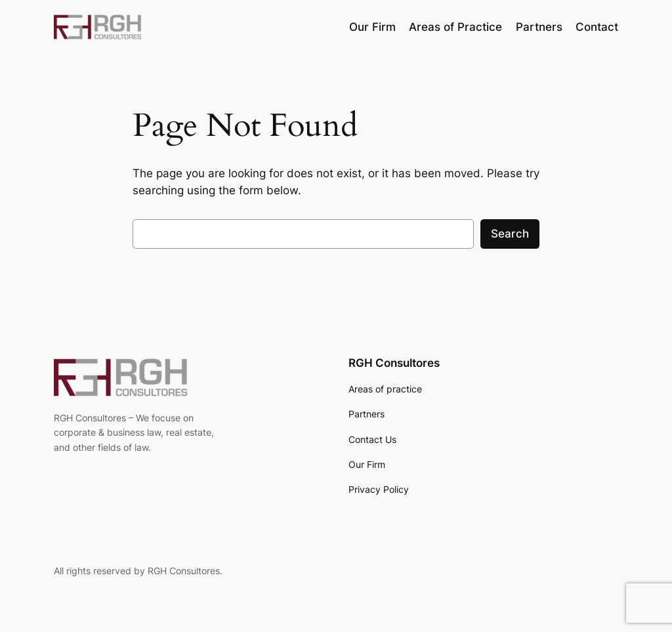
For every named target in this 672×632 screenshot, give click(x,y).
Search (510, 234)
